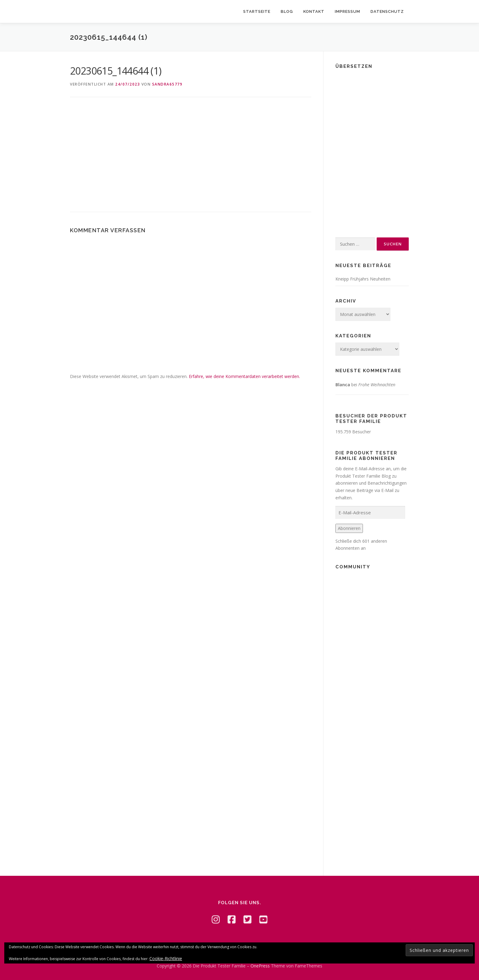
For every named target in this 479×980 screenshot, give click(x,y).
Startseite (257, 11)
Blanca (343, 385)
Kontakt (314, 11)
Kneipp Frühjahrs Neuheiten (363, 279)
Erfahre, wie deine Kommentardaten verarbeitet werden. (244, 376)
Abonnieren (349, 528)
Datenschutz (387, 11)
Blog (287, 11)
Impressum (347, 11)
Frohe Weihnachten (377, 385)
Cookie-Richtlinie (166, 958)
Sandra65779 (167, 84)
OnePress (260, 966)
